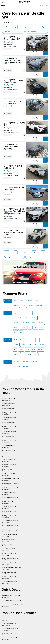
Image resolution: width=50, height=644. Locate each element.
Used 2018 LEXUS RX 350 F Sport (13, 167)
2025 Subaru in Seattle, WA (9, 493)
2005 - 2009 (17, 367)
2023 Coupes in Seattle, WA (9, 578)
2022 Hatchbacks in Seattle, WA (10, 521)
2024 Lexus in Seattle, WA (9, 461)
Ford (40, 318)
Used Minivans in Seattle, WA (10, 639)
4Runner (16, 345)
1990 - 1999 (26, 367)
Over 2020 (17, 362)
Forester (16, 354)
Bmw (33, 323)
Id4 (36, 345)
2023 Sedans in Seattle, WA (9, 437)
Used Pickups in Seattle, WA (9, 634)
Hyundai (16, 323)
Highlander (41, 350)
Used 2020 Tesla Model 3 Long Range (14, 81)
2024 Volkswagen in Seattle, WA (10, 479)
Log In (42, 6)
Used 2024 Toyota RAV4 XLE (14, 124)
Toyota (16, 313)
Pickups (38, 301)
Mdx (23, 354)
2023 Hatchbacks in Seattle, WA (10, 559)
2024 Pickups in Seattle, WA (9, 512)
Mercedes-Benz (25, 323)
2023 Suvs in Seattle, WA (9, 409)
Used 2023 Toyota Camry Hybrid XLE (12, 38)
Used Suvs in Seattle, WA (9, 620)
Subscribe (47, 6)
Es (40, 354)
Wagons (31, 306)
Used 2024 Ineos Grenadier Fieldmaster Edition (13, 232)
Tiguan (21, 350)
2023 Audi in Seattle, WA (9, 475)
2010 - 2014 (34, 362)
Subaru (29, 313)
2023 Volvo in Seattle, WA (9, 447)
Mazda (16, 328)
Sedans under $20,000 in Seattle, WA (12, 601)
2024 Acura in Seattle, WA (9, 503)
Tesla (42, 328)
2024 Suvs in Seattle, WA (9, 404)
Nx (33, 340)
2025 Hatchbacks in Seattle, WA (10, 526)
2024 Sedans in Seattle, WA (9, 428)
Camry (23, 345)
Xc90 (33, 350)
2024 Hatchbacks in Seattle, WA (10, 498)
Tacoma (27, 340)
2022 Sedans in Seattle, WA (9, 540)
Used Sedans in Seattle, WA (9, 625)
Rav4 (15, 340)
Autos (3, 6)
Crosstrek (42, 345)
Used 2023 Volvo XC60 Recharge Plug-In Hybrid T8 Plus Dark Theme (14, 211)
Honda (34, 318)
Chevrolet (23, 328)
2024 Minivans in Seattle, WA (10, 536)
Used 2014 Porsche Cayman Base (12, 103)
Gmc (15, 332)
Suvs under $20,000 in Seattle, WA (11, 596)
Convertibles (39, 306)
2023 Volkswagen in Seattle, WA (10, 489)
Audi (15, 318)
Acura (27, 318)
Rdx (15, 350)
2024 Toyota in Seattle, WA (9, 414)
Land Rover (41, 323)
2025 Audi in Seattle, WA (9, 470)
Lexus (22, 313)
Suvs (15, 301)
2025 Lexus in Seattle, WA (9, 456)
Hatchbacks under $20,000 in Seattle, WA (13, 606)
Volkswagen (37, 313)
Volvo (21, 318)
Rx (21, 340)
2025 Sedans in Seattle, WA (9, 442)
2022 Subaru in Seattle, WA (9, 550)
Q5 (38, 340)
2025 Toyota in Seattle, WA (9, 418)
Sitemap (25, 643)
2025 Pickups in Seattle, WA (9, 554)
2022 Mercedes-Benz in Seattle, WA (11, 568)
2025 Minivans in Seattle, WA (10, 573)
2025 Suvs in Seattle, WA (9, 400)
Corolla (30, 345)
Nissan (35, 328)
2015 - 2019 (25, 362)
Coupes (24, 306)
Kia (30, 328)
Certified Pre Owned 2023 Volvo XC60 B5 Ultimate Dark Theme (13, 61)
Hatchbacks (30, 301)
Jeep (21, 332)
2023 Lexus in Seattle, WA (9, 451)
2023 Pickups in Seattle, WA (9, 507)
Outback (29, 354)
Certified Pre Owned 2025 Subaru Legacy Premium (13, 147)
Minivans (16, 306)
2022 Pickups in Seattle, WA (9, 564)
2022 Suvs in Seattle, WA (9, 423)
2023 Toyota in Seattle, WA (9, 432)
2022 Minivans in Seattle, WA (10, 582)
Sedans (22, 301)
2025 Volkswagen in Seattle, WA (10, 484)
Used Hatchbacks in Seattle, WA (10, 629)
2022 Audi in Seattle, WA (9, 545)
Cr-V (35, 354)
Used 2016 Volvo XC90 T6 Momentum (14, 189)
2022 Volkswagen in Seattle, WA (10, 531)
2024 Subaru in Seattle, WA (9, 465)
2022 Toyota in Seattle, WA (9, 517)
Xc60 (27, 350)
